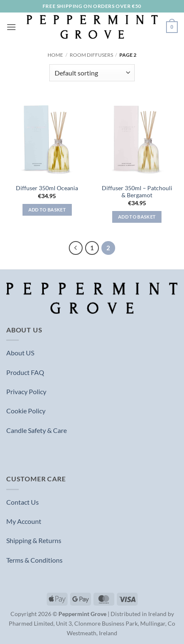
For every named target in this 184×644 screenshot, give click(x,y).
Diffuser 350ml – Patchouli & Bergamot (137, 192)
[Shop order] (92, 73)
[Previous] (76, 248)
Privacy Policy (26, 391)
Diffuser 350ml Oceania (47, 188)
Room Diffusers (91, 55)
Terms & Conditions (34, 560)
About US (20, 353)
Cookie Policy (26, 411)
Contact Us (23, 502)
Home (55, 55)
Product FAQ (25, 372)
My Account (24, 521)
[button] (11, 27)
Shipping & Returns (34, 540)
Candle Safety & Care (37, 430)
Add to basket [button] (47, 210)
